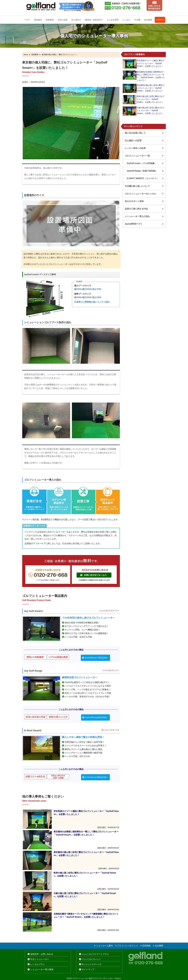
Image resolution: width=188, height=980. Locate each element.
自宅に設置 (63, 20)
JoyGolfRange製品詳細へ (97, 717)
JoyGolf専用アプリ (134, 224)
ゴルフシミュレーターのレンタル (140, 194)
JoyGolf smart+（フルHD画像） (142, 163)
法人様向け (76, 20)
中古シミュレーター (40, 959)
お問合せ (160, 20)
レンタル (126, 20)
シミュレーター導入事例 (42, 970)
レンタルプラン (38, 964)
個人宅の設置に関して (135, 133)
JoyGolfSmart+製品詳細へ (97, 658)
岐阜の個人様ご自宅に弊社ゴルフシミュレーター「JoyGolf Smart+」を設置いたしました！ (151, 99)
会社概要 (148, 20)
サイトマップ (88, 970)
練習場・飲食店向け (94, 20)
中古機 (137, 20)
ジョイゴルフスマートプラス (95, 954)
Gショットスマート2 (91, 964)
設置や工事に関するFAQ (136, 209)
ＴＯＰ (27, 20)
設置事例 (50, 20)
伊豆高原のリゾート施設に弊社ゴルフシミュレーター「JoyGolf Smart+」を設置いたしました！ (151, 63)
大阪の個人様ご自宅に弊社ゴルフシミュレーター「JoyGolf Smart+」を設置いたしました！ (151, 110)
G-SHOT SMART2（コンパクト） (143, 178)
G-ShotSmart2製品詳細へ (97, 777)
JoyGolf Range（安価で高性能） (142, 171)
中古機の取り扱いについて (137, 186)
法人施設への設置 (133, 140)
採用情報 (146, 946)
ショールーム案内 (104, 946)
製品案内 (38, 20)
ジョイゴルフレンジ (91, 959)
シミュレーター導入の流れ (137, 216)
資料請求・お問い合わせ (42, 954)
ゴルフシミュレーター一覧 (137, 156)
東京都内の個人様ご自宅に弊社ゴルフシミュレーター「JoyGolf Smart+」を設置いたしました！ (151, 88)
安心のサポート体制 (134, 201)
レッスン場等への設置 (135, 148)
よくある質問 (113, 20)
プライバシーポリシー (127, 946)
